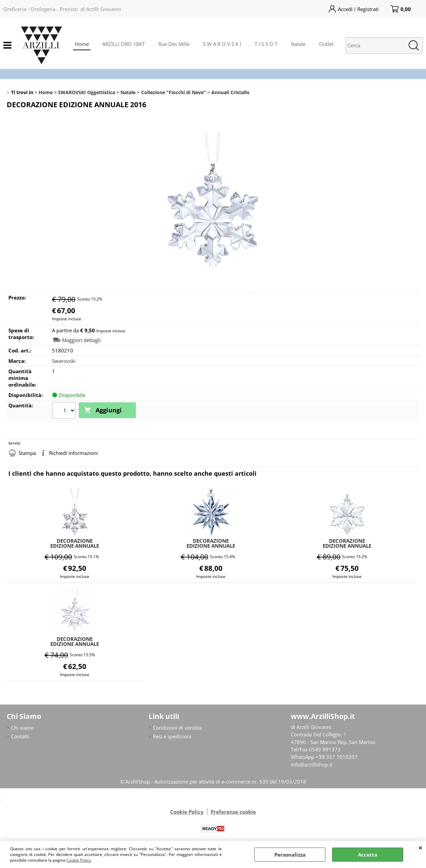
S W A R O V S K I (222, 44)
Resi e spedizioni (172, 736)
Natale (298, 44)
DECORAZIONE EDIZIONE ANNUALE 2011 (211, 542)
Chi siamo (22, 727)
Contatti (20, 736)
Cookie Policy (79, 860)
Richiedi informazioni (73, 452)
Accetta (368, 855)
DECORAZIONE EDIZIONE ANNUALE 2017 (75, 641)
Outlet (326, 44)
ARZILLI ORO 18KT (124, 44)
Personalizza (290, 855)
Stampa (27, 452)
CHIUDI (420, 848)
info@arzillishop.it (312, 764)
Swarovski (64, 361)
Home (82, 44)
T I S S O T (266, 44)
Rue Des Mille (174, 44)
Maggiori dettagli (81, 340)
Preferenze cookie (233, 811)
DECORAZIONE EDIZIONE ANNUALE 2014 (347, 542)
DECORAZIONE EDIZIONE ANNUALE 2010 (75, 542)
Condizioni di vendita (177, 727)
